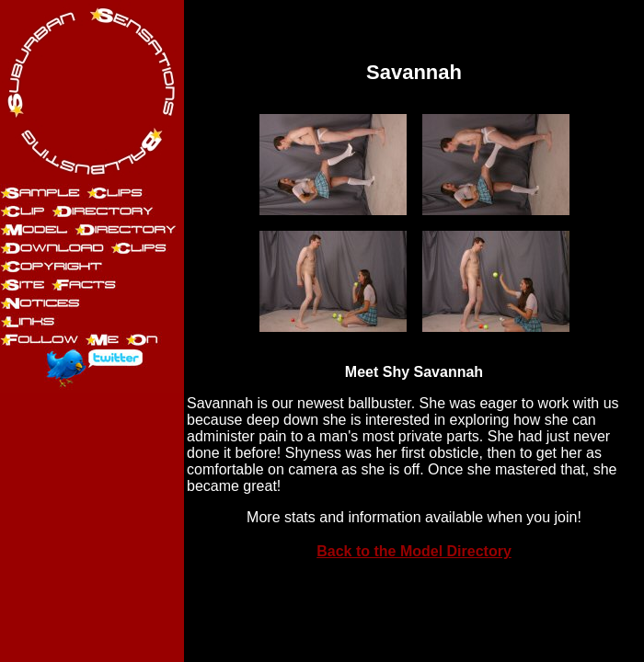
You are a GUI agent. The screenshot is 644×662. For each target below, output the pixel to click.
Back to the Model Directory (414, 551)
